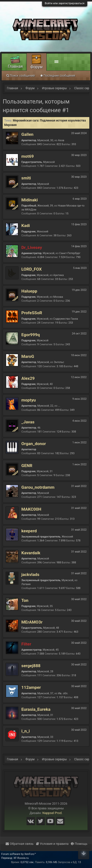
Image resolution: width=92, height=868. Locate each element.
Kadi (26, 226)
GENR (27, 466)
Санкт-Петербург (70, 253)
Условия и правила (52, 844)
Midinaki (30, 200)
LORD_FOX (32, 269)
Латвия (26, 584)
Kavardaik (31, 553)
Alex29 (28, 378)
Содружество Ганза (66, 319)
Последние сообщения (58, 76)
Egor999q (31, 335)
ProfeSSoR (32, 313)
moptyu (29, 400)
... (59, 406)
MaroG (28, 356)
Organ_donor (34, 444)
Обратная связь (20, 844)
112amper (31, 687)
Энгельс (59, 362)
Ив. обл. (63, 693)
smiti (26, 178)
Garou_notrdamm (38, 487)
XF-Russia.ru (21, 858)
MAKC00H (31, 509)
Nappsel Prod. (53, 813)
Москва (58, 297)
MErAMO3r (32, 622)
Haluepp (29, 291)
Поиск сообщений (21, 76)
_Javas (28, 422)
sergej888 (31, 666)
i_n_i (26, 731)
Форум (37, 67)
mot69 (28, 156)
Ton (25, 600)
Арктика (59, 275)
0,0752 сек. (27, 862)
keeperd (29, 531)
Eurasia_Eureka (36, 709)
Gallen (27, 134)
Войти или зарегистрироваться (65, 3)
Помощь (79, 844)
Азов (61, 140)
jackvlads (30, 574)
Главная (15, 66)
